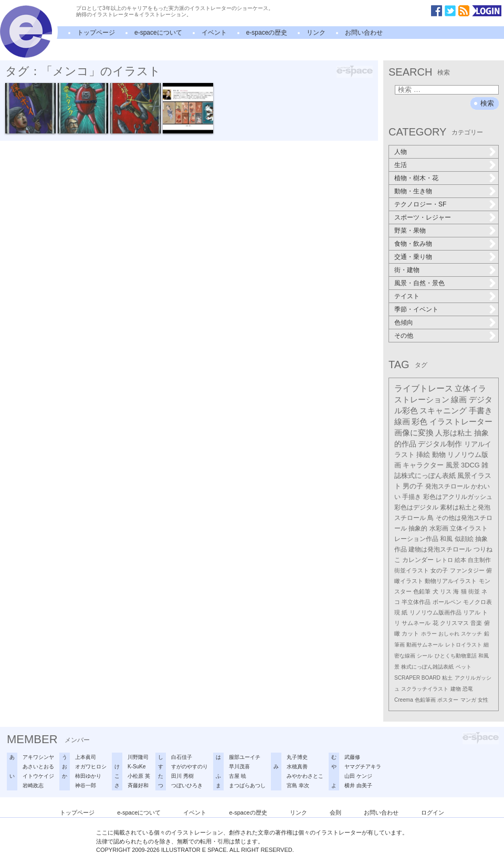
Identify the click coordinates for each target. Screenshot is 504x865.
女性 (483, 700)
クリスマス (454, 623)
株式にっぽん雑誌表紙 (427, 667)
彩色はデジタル (416, 507)
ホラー (429, 634)
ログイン (433, 812)
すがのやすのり (190, 767)
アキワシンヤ (38, 757)
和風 (446, 539)
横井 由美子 (358, 785)
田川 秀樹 (182, 776)
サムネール (416, 623)
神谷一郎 (86, 785)
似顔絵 (464, 539)
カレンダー (418, 560)
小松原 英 (139, 776)
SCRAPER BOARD (417, 678)
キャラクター (423, 465)
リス (446, 591)
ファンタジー (467, 570)
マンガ (468, 700)
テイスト (407, 296)
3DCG (470, 465)
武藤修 (352, 757)
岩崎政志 (33, 785)
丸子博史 (297, 757)
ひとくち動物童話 (456, 656)
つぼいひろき (187, 785)
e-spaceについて (158, 33)
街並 (474, 591)
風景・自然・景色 (419, 283)
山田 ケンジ (358, 776)
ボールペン (447, 602)
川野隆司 (138, 757)
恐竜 (468, 689)
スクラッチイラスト (425, 689)
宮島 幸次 (298, 785)
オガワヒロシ (91, 767)
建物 (456, 689)
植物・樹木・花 (416, 178)
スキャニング (443, 411)
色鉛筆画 (425, 700)
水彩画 (439, 528)
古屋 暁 (238, 776)
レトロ (444, 560)
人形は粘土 (454, 433)
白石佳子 (182, 757)
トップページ (96, 33)
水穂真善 (297, 767)
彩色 (419, 422)
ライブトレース (424, 388)
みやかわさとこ (305, 776)
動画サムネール (425, 645)
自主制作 (479, 560)
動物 (439, 455)
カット (410, 633)
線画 (459, 399)
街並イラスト (412, 570)
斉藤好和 (138, 785)
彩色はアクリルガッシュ (458, 497)
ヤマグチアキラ (363, 767)
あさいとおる (38, 767)
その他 (404, 336)
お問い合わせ (364, 33)
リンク (316, 33)
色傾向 (404, 322)
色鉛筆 (422, 591)
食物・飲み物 (413, 244)
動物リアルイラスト (451, 581)
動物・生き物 (413, 191)
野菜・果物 (410, 231)
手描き (412, 497)
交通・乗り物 (413, 257)
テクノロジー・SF (420, 204)
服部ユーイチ (245, 757)
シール (425, 656)
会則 (335, 812)
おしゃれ (449, 634)
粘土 (447, 678)
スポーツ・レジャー (423, 217)
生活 (401, 165)
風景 (453, 465)
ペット (464, 667)
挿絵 (423, 455)
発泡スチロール (447, 486)
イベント (214, 33)
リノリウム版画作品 (435, 612)
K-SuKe (136, 767)
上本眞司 (86, 757)
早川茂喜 (239, 767)
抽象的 (418, 528)
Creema (404, 700)
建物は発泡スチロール (440, 549)
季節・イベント (416, 309)
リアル (472, 612)
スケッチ (471, 634)
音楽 (476, 623)
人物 (401, 152)
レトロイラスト (464, 645)
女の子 (439, 570)
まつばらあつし (247, 785)
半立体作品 (416, 602)
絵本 (460, 560)
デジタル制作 (440, 444)
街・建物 (407, 270)
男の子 (413, 486)
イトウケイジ (38, 776)
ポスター (448, 700)
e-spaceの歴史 (267, 33)
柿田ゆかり (88, 776)
